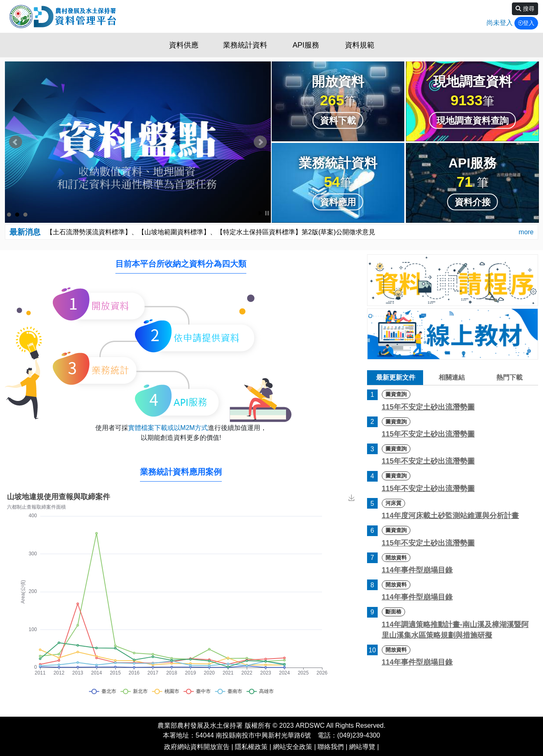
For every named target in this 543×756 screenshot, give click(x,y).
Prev (16, 142)
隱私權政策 (251, 747)
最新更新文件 (396, 377)
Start (261, 213)
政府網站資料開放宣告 (197, 747)
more (526, 232)
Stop (267, 213)
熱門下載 (509, 377)
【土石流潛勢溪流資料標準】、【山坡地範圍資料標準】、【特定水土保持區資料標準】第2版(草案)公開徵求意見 (211, 232)
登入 (526, 23)
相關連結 (452, 377)
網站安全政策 (293, 747)
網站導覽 (362, 747)
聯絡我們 (331, 747)
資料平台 (62, 16)
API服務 (306, 45)
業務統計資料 (245, 45)
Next (260, 142)
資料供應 (184, 45)
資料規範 (360, 45)
